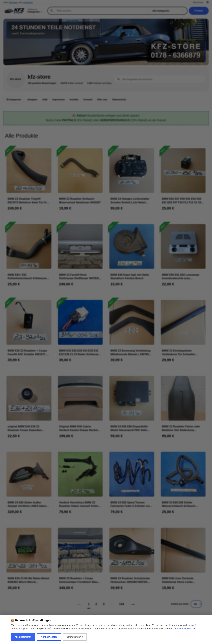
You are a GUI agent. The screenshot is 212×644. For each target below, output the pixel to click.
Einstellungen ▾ (75, 637)
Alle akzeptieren (23, 637)
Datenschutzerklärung (184, 629)
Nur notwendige (49, 637)
